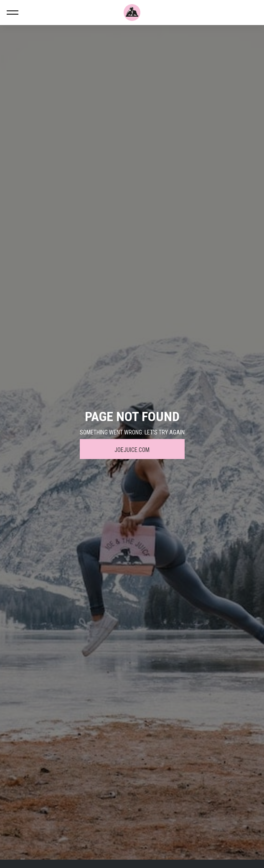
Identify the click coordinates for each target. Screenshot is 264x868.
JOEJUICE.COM (132, 450)
